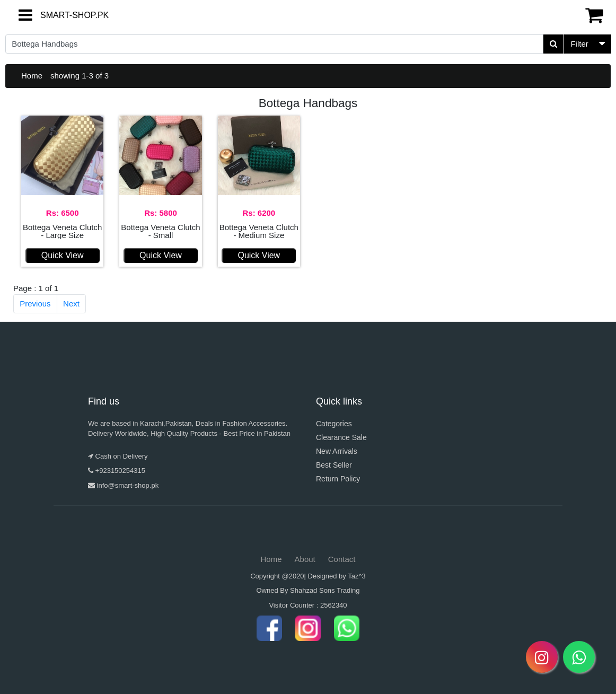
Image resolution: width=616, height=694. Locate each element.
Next (71, 304)
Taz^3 (357, 576)
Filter (579, 44)
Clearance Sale (341, 437)
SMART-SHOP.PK (56, 15)
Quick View (63, 255)
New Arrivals (337, 451)
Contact (342, 559)
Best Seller (334, 465)
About (305, 559)
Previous (35, 304)
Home (32, 76)
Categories (334, 424)
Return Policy (338, 479)
